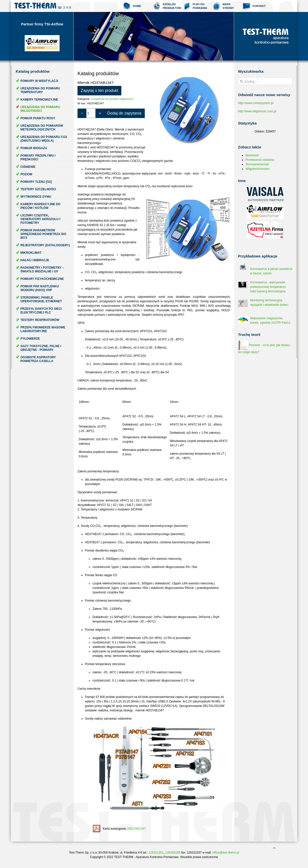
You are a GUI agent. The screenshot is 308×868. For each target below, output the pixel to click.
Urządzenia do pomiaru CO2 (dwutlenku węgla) (44, 139)
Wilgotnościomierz (258, 169)
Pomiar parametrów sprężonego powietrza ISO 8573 (43, 234)
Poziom (26, 174)
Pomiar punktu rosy (38, 118)
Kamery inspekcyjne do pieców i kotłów (40, 206)
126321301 (156, 853)
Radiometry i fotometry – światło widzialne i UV (42, 270)
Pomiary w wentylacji (39, 81)
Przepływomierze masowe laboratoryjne (43, 329)
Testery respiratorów (40, 320)
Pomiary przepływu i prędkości (38, 157)
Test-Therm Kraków (43, 6)
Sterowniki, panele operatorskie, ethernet (41, 299)
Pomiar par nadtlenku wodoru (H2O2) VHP (40, 288)
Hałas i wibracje (35, 260)
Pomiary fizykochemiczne (42, 279)
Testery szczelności (38, 189)
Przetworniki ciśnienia (260, 160)
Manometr (252, 155)
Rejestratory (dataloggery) (45, 245)
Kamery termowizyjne (39, 100)
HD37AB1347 (136, 829)
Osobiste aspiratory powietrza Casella (38, 359)
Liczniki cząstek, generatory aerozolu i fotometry (40, 219)
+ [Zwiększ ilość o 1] (100, 113)
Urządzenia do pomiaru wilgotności (40, 109)
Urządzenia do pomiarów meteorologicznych (42, 128)
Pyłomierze (30, 339)
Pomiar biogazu (34, 148)
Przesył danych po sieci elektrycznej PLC (41, 311)
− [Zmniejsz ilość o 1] (82, 113)
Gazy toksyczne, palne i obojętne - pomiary (41, 348)
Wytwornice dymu (36, 197)
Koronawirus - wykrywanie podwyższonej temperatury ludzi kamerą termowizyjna (268, 287)
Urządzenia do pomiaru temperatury (40, 90)
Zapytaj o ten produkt (99, 91)
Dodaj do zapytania (124, 113)
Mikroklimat (31, 253)
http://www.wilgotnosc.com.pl (257, 111)
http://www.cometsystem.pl (256, 103)
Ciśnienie (28, 167)
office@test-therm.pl (226, 853)
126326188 (173, 853)
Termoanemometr (257, 164)
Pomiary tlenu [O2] (36, 182)
